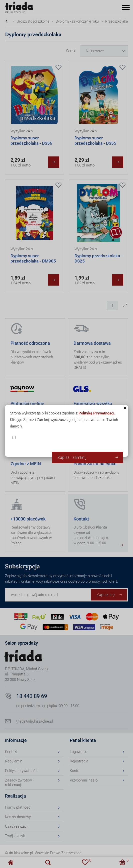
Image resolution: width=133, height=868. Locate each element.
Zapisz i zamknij (72, 457)
